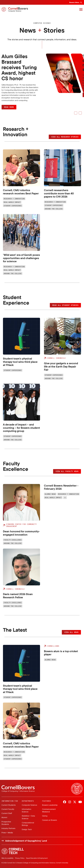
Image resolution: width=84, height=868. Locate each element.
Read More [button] (9, 107)
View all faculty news (67, 471)
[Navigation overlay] (81, 9)
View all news (71, 632)
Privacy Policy (20, 858)
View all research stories (65, 137)
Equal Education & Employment (37, 858)
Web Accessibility (7, 858)
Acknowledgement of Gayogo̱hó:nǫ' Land (26, 841)
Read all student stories (65, 305)
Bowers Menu (74, 2)
